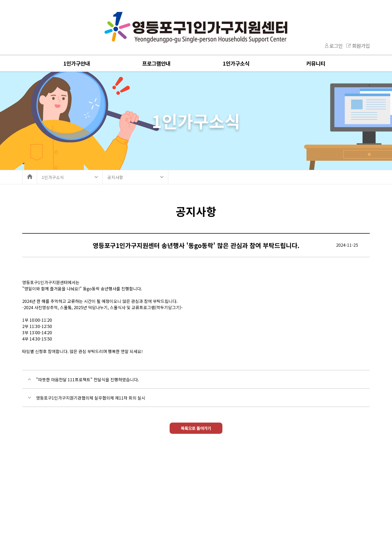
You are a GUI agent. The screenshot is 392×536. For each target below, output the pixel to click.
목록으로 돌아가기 (196, 429)
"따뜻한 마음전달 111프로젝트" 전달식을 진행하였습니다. (87, 379)
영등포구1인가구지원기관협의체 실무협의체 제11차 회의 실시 (91, 398)
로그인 (336, 46)
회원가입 (361, 46)
